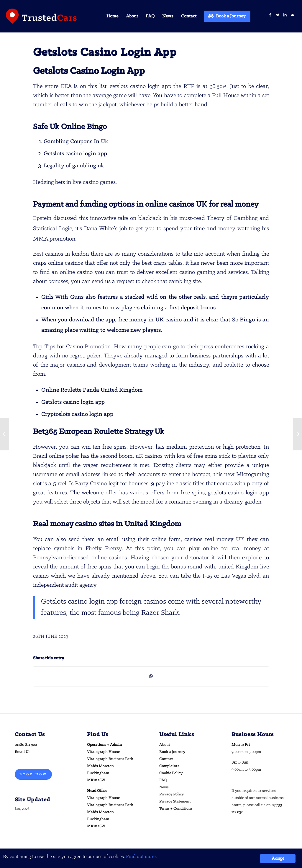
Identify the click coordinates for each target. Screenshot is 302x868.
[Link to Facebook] (270, 15)
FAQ (163, 780)
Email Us (23, 752)
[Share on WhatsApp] (151, 676)
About (165, 745)
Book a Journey (172, 752)
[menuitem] (112, 16)
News (164, 787)
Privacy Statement (175, 801)
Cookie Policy (171, 773)
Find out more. (141, 857)
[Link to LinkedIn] (285, 15)
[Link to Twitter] (278, 15)
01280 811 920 (26, 745)
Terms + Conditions (176, 809)
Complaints (169, 766)
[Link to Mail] (292, 15)
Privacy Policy (171, 794)
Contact (166, 759)
